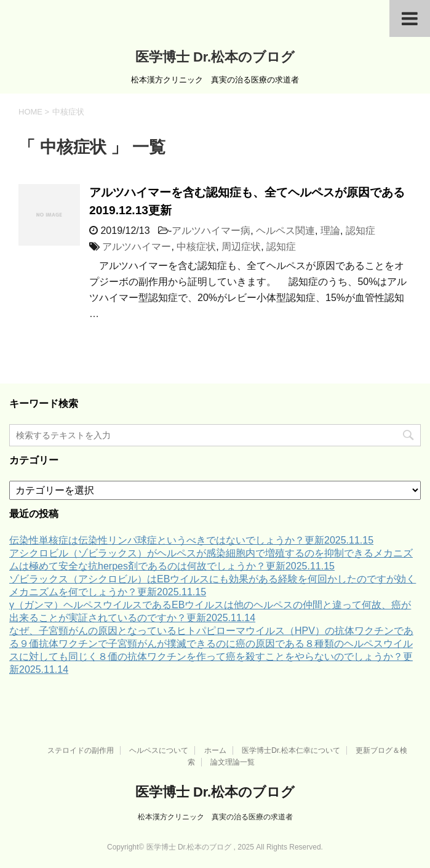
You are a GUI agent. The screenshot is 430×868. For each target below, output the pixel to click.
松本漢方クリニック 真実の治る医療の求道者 (215, 817)
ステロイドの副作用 (81, 750)
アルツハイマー (137, 247)
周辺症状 (241, 247)
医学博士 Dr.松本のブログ (215, 57)
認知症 (360, 231)
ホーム (215, 750)
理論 (330, 231)
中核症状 (196, 247)
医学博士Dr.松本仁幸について (291, 750)
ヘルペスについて (159, 750)
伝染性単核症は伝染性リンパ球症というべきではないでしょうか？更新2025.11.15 (191, 540)
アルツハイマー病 (211, 231)
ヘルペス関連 (285, 231)
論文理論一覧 (233, 762)
